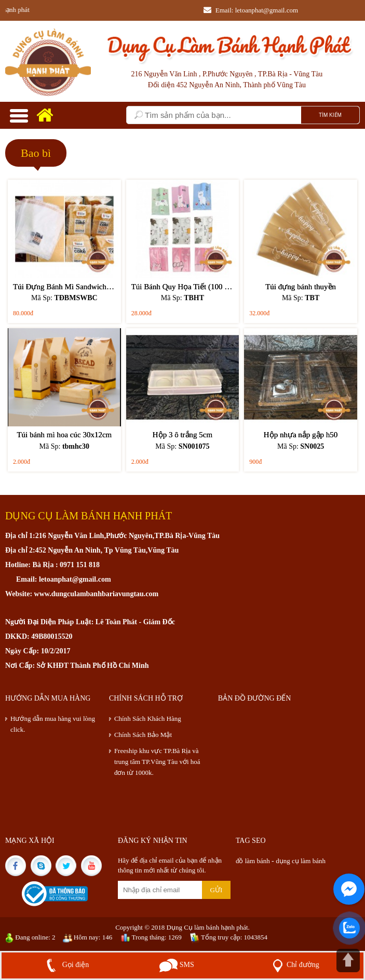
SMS (177, 965)
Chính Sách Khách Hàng (148, 719)
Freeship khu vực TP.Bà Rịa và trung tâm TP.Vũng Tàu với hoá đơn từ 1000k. (157, 762)
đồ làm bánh (254, 861)
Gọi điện (65, 965)
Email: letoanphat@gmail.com (251, 10)
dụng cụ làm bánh (301, 861)
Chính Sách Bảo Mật (143, 735)
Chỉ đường (294, 965)
